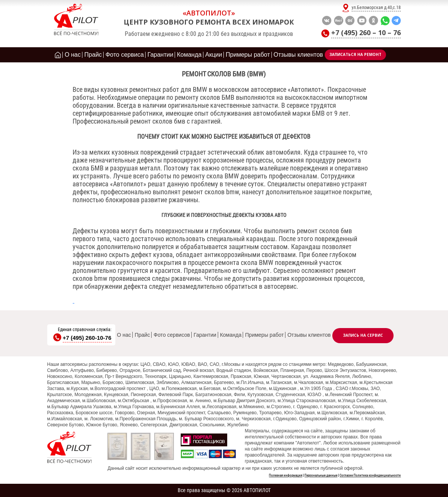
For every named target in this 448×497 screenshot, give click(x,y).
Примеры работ (264, 335)
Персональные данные (321, 475)
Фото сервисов (172, 335)
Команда (231, 335)
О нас (124, 335)
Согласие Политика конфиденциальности (370, 475)
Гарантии (205, 335)
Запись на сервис (363, 335)
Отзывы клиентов (309, 335)
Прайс (142, 335)
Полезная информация (285, 475)
